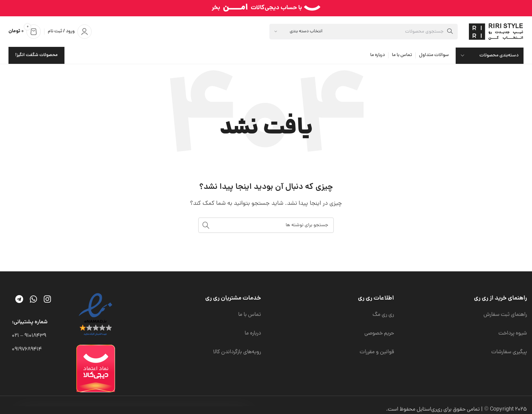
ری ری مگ (383, 315)
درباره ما (253, 334)
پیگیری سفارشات (509, 352)
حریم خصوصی (379, 334)
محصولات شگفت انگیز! (36, 55)
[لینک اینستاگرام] (47, 300)
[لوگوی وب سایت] (497, 32)
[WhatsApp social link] (33, 300)
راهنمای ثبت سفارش (505, 315)
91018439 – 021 (29, 336)
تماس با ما (250, 315)
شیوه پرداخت (513, 334)
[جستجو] (364, 32)
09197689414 (27, 349)
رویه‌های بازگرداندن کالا (237, 352)
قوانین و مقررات (377, 352)
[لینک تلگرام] (19, 300)
